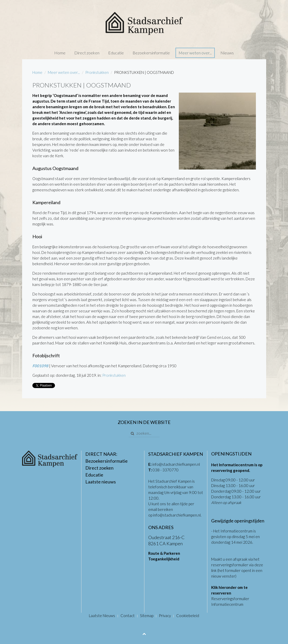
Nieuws (227, 53)
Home (60, 53)
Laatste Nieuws (102, 616)
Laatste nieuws (101, 482)
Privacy (165, 616)
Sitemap (147, 616)
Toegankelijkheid (164, 559)
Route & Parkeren (164, 553)
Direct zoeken (87, 53)
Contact (128, 616)
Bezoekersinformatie (151, 53)
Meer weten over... (195, 53)
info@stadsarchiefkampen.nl (176, 464)
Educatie (116, 53)
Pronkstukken (97, 72)
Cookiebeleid (188, 616)
